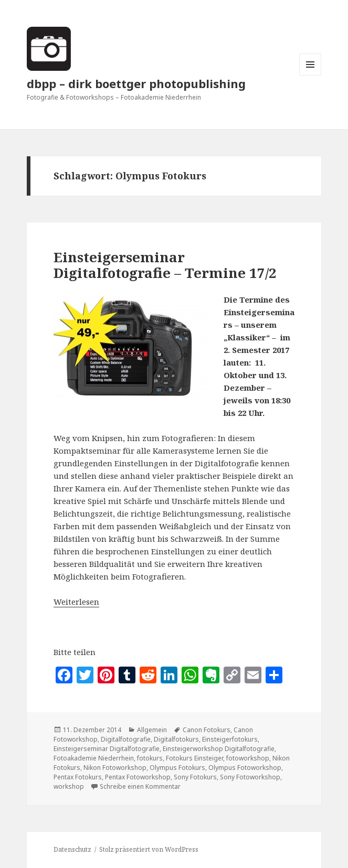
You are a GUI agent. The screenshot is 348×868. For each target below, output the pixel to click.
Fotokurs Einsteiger (194, 758)
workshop (69, 786)
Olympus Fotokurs (177, 768)
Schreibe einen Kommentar (140, 786)
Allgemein (152, 730)
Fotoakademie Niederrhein (94, 758)
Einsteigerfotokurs (230, 739)
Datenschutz (72, 849)
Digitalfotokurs (176, 739)
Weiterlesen (76, 602)
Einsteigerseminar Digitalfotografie (107, 749)
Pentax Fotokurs (78, 777)
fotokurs (150, 758)
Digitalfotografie (126, 739)
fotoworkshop (248, 758)
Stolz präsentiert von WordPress (149, 849)
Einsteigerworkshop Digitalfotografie (219, 749)
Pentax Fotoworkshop (138, 777)
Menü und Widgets (310, 75)
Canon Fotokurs (207, 730)
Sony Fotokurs (195, 777)
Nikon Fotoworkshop (115, 768)
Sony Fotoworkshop (250, 777)
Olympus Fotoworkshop (245, 768)
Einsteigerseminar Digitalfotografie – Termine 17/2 (165, 265)
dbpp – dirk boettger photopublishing (136, 83)
